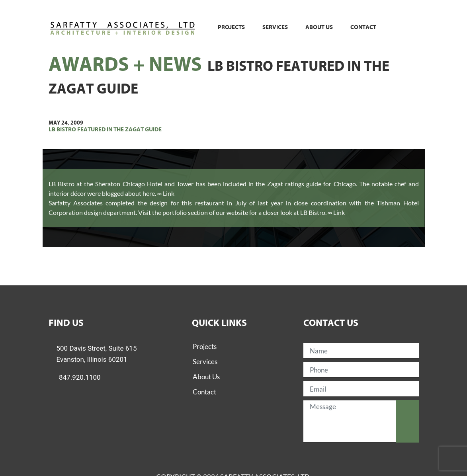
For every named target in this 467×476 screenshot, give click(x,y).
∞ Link (166, 193)
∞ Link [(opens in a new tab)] (336, 212)
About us (319, 27)
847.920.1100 (80, 377)
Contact (363, 27)
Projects (231, 27)
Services (275, 27)
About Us (206, 377)
